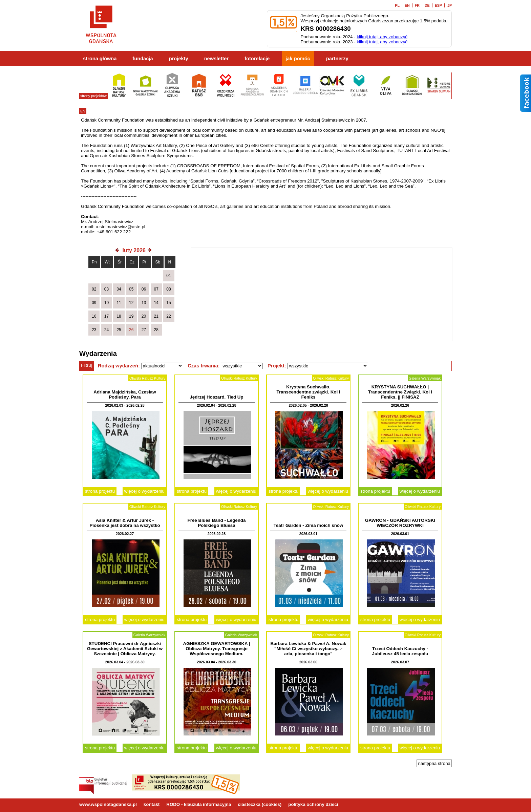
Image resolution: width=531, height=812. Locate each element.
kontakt (152, 804)
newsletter (217, 59)
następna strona (434, 763)
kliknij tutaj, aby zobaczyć (382, 37)
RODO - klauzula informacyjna (199, 804)
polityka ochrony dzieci (313, 804)
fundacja (143, 59)
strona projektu (100, 491)
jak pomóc (298, 59)
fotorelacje (257, 59)
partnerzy (337, 59)
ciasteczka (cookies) (260, 804)
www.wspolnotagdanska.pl (108, 804)
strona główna (100, 59)
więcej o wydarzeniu (144, 491)
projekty (179, 59)
